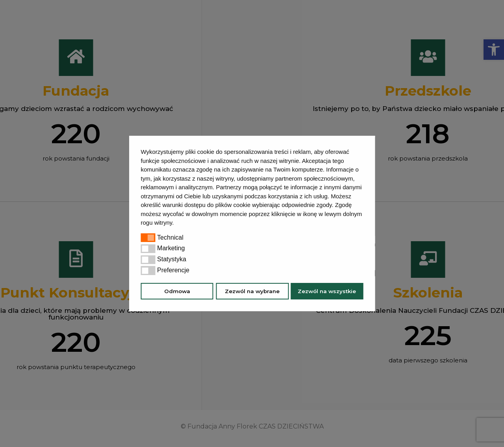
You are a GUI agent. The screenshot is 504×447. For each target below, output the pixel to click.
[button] (177, 223)
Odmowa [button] (177, 291)
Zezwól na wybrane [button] (252, 291)
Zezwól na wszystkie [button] (327, 291)
